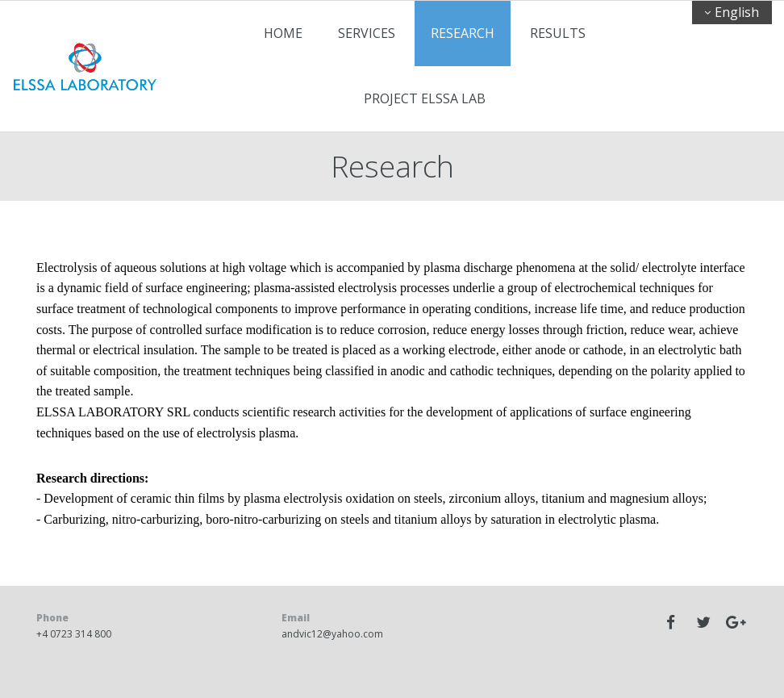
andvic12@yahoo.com (332, 634)
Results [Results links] (558, 33)
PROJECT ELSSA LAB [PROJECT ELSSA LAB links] (425, 98)
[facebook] (671, 622)
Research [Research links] (463, 33)
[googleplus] (736, 622)
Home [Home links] (283, 33)
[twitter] (703, 622)
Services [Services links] (367, 33)
